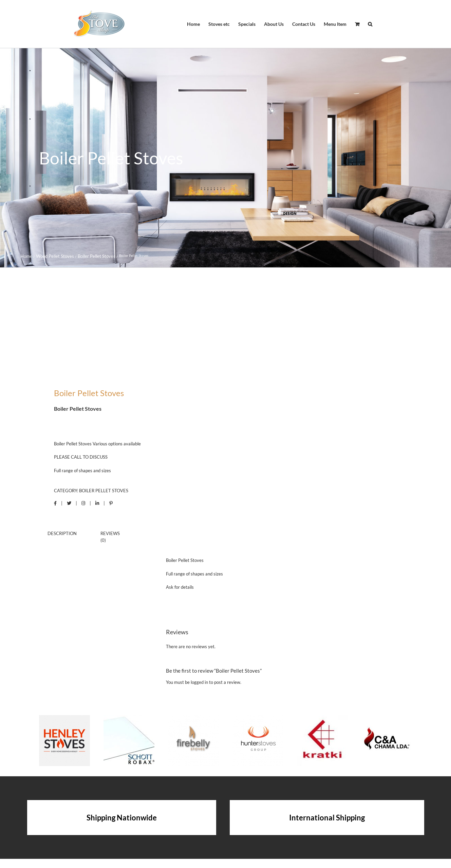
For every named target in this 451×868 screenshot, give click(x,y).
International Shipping (327, 818)
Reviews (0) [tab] (110, 537)
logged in (199, 682)
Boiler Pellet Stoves (104, 491)
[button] (370, 24)
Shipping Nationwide (122, 818)
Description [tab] (62, 533)
